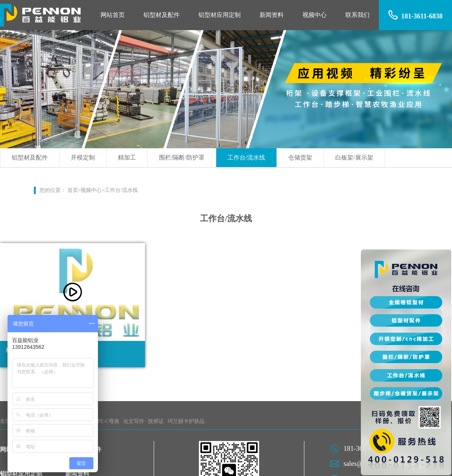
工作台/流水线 (246, 157)
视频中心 (315, 15)
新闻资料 (272, 15)
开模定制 (83, 157)
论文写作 (134, 421)
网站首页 (113, 15)
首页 (73, 190)
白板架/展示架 (354, 157)
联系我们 (357, 15)
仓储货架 (300, 157)
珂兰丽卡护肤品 (186, 421)
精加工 (127, 157)
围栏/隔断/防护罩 (182, 157)
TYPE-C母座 (105, 421)
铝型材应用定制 (220, 15)
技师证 (156, 421)
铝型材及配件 (162, 15)
